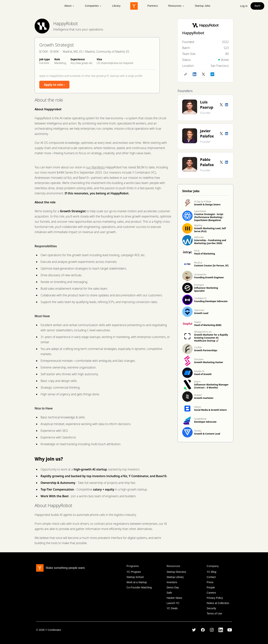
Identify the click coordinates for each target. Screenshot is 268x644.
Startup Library (175, 577)
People (211, 587)
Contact (211, 577)
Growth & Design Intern (207, 205)
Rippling (198, 225)
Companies (93, 6)
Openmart (199, 310)
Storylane (199, 359)
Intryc (197, 251)
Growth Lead (201, 313)
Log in (244, 6)
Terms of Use (214, 613)
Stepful (198, 322)
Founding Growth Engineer (209, 277)
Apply (257, 6)
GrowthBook (200, 419)
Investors (172, 582)
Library (116, 6)
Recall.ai (198, 263)
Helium (198, 407)
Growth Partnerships (206, 350)
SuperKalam (200, 211)
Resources (176, 6)
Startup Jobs (203, 6)
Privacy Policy (215, 598)
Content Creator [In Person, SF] (211, 266)
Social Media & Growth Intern (210, 410)
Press (210, 582)
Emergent (199, 285)
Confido (198, 347)
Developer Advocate (205, 422)
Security (212, 608)
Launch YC (173, 603)
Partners (153, 6)
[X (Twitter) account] (203, 74)
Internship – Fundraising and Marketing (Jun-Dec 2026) (210, 242)
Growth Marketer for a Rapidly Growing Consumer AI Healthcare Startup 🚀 (211, 338)
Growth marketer (204, 398)
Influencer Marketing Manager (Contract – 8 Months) (211, 386)
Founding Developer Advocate (211, 301)
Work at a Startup (137, 582)
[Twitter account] (221, 105)
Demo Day (173, 587)
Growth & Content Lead (207, 434)
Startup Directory (176, 572)
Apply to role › (54, 85)
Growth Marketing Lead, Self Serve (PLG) (210, 230)
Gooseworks (200, 274)
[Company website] (186, 74)
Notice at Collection (218, 603)
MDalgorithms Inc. (203, 332)
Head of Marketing (205, 254)
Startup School (135, 577)
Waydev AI (199, 371)
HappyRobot (66, 23)
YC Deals (172, 608)
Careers (211, 593)
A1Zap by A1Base (203, 202)
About (69, 6)
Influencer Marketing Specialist (206, 289)
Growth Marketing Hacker (209, 362)
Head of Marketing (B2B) (208, 325)
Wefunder (199, 237)
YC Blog (212, 572)
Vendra (198, 431)
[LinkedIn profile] (194, 74)
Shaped (198, 395)
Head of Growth (203, 374)
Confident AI (200, 298)
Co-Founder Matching (139, 587)
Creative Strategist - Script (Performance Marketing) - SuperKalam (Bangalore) (209, 217)
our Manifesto (96, 167)
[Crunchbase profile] (212, 74)
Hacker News (174, 598)
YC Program (134, 572)
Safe (169, 593)
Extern (197, 382)
